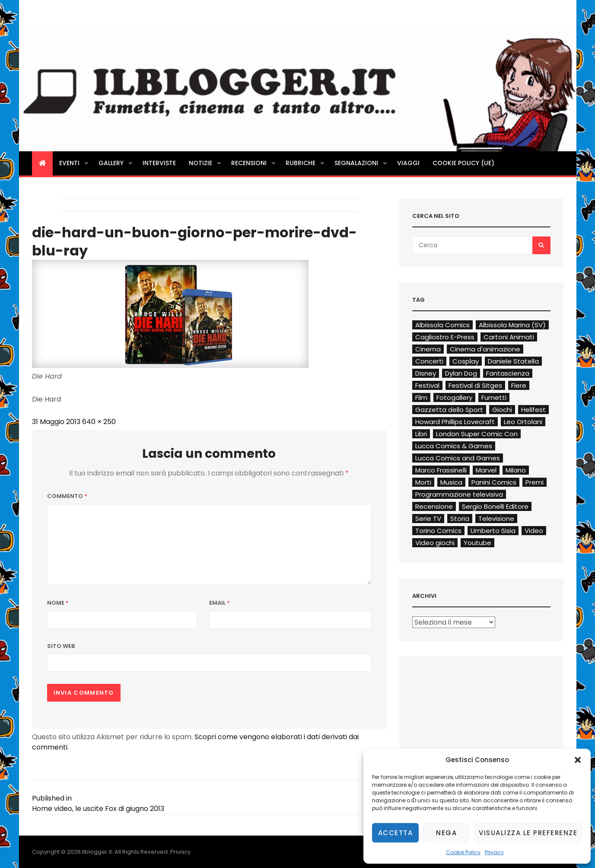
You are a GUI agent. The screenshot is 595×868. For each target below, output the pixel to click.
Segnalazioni (361, 163)
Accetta (396, 833)
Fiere (519, 385)
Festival (427, 385)
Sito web (61, 646)
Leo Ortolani (523, 422)
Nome (58, 603)
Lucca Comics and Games (458, 458)
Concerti (429, 361)
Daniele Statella (513, 361)
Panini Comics (494, 482)
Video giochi (435, 543)
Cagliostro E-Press (445, 337)
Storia (460, 519)
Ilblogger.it (97, 852)
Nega (446, 833)
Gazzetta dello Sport (449, 410)
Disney (426, 373)
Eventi (74, 163)
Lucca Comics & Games (454, 446)
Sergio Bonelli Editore (495, 506)
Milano (516, 470)
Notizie (205, 163)
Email (220, 603)
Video (534, 531)
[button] (578, 760)
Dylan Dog (461, 373)
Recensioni (254, 163)
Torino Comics (438, 531)
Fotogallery (454, 397)
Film (421, 397)
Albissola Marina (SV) (512, 325)
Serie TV (428, 519)
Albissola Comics (442, 325)
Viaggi (408, 163)
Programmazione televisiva (459, 494)
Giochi (502, 410)
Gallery (116, 163)
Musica (451, 482)
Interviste (159, 163)
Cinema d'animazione (485, 349)
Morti (423, 482)
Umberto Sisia (493, 531)
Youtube (477, 543)
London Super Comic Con (477, 434)
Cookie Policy (463, 852)
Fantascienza (508, 373)
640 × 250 (99, 422)
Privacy (494, 852)
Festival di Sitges (475, 385)
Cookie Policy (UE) (463, 163)
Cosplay (466, 361)
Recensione (434, 506)
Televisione (496, 519)
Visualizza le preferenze (528, 833)
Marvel (486, 470)
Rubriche (305, 163)
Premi (535, 482)
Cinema (428, 349)
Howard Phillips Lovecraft (455, 422)
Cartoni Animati (509, 337)
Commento (67, 496)
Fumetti (494, 397)
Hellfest (533, 410)
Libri (421, 434)
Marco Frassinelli (441, 470)
